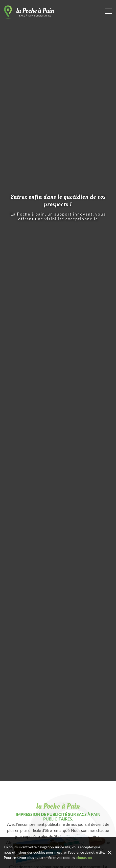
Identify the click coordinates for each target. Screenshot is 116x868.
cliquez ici (84, 858)
